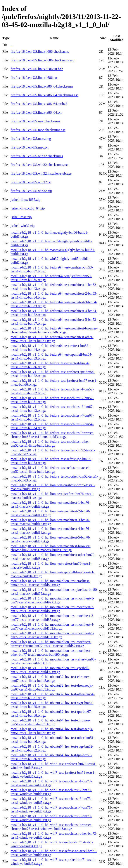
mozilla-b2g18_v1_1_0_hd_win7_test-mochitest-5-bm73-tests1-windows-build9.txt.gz (51, 818)
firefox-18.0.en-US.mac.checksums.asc (38, 130)
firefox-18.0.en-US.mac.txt (29, 147)
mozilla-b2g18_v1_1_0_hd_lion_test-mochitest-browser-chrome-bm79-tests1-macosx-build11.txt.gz (50, 548)
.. (11, 45)
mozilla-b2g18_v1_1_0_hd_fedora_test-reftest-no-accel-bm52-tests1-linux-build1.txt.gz (50, 470)
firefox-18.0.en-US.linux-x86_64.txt (36, 112)
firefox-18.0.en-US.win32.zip (31, 191)
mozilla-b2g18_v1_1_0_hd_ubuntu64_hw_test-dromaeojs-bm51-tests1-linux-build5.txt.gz (52, 731)
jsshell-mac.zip (21, 217)
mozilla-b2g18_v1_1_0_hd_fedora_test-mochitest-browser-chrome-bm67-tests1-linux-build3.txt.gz (52, 435)
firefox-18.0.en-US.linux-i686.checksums (40, 52)
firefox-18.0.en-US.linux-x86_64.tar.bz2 (39, 104)
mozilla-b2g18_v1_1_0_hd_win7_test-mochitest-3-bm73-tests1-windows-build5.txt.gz (51, 801)
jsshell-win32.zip (22, 226)
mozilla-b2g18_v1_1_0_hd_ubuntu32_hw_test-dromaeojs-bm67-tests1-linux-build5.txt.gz (52, 687)
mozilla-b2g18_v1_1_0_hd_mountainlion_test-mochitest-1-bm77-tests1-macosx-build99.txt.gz (52, 600)
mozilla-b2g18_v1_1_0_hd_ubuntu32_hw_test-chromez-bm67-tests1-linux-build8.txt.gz (50, 679)
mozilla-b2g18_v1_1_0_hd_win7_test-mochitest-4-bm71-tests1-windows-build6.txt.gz (51, 809)
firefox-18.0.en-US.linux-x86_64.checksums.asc (44, 95)
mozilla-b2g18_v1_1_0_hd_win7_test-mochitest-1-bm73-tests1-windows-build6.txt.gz (51, 783)
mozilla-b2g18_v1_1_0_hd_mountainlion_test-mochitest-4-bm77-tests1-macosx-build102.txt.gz (52, 626)
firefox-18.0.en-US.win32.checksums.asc (39, 165)
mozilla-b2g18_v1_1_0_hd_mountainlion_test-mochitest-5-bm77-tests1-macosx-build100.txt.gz (52, 635)
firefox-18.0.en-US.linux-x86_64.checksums (42, 86)
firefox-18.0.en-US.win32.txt (31, 182)
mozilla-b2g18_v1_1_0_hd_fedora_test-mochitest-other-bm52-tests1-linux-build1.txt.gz (50, 443)
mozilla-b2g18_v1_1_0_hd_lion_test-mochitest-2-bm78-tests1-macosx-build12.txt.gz (50, 513)
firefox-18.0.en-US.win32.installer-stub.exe (41, 173)
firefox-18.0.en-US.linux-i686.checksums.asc (42, 60)
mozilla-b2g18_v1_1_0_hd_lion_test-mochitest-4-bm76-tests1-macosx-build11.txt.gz (50, 531)
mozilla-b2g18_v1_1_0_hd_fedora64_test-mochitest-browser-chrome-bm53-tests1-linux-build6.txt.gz (54, 330)
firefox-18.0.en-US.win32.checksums (37, 156)
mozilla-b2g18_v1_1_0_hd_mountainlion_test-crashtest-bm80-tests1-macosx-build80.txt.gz (50, 583)
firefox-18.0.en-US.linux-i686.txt (34, 78)
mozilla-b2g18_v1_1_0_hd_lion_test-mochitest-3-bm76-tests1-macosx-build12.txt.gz (50, 522)
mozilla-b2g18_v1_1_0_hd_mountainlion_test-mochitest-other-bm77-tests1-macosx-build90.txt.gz (51, 653)
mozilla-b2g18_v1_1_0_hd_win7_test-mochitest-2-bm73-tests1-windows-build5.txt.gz (51, 792)
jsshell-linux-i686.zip (25, 200)
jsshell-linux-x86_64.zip (28, 208)
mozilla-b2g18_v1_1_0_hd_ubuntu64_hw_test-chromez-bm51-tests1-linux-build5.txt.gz (50, 722)
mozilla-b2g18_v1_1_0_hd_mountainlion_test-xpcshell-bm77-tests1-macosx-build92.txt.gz (50, 670)
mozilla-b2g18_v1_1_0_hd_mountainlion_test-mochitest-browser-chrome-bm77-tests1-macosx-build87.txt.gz (51, 644)
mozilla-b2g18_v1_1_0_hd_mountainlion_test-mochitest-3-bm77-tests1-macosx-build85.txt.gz (52, 618)
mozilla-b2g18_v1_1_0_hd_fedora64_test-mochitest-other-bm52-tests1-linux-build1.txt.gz (52, 339)
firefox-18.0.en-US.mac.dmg (31, 139)
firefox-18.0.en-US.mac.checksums (35, 121)
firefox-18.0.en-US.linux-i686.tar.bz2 (37, 69)
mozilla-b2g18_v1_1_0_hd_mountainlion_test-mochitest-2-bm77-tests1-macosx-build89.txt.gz (52, 609)
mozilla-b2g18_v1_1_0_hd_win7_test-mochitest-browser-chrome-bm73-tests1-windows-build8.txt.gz (51, 827)
